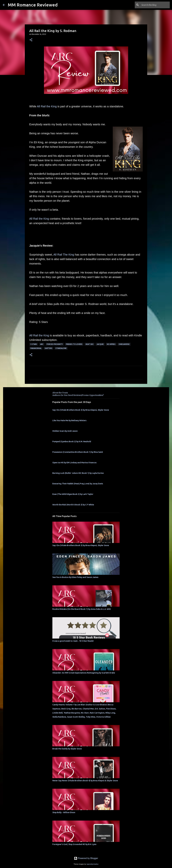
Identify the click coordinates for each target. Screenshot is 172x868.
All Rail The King (64, 255)
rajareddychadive (92, 864)
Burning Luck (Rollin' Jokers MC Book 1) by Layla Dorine (78, 473)
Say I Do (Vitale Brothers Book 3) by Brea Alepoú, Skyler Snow (81, 410)
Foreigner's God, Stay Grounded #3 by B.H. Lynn (74, 844)
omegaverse (124, 344)
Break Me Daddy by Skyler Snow (67, 749)
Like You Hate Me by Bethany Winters (69, 420)
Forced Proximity (55, 344)
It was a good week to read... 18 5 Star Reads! (73, 641)
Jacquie (100, 344)
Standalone (61, 348)
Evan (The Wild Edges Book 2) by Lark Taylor (73, 494)
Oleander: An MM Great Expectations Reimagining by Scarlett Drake (84, 673)
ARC (42, 344)
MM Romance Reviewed (33, 5)
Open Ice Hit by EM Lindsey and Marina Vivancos (74, 463)
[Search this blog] (155, 5)
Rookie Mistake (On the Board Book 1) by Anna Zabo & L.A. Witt (82, 609)
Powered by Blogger (86, 858)
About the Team (60, 393)
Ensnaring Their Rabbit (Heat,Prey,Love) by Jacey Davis (78, 484)
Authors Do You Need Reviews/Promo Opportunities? (78, 395)
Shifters (48, 348)
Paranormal (36, 348)
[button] (31, 40)
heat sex (90, 344)
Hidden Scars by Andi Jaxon (65, 431)
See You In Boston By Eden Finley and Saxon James (75, 577)
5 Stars (34, 344)
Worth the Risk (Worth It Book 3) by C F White (73, 505)
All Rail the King (47, 106)
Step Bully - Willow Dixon (64, 812)
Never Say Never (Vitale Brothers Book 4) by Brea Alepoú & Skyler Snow (85, 781)
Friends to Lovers (74, 344)
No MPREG (111, 344)
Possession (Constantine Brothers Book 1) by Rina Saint (78, 452)
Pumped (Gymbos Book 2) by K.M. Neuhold (72, 442)
